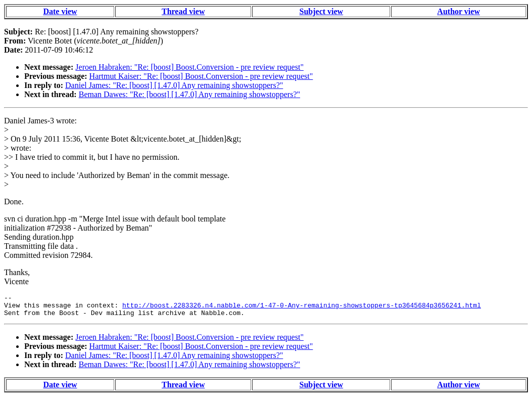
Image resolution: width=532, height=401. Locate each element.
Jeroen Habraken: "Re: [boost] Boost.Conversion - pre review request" (189, 67)
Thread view (183, 11)
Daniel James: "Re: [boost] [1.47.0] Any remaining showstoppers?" (174, 85)
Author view (458, 11)
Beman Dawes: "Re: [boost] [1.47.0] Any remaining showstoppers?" (189, 94)
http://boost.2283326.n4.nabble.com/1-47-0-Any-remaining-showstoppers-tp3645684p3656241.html (302, 308)
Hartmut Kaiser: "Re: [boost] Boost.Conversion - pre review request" (201, 76)
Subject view (322, 11)
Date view (60, 11)
